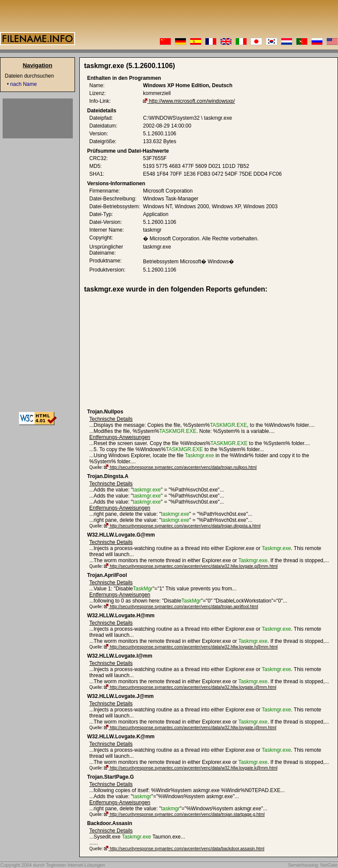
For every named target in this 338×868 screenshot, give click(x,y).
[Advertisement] (154, 351)
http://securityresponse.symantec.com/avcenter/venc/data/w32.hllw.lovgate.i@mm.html (193, 687)
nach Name (24, 84)
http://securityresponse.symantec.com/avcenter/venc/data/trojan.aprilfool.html (184, 607)
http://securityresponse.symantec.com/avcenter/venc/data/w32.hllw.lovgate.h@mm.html (194, 647)
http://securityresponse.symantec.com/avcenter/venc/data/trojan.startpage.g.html (187, 814)
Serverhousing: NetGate (313, 865)
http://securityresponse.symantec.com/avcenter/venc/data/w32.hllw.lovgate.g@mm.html (194, 566)
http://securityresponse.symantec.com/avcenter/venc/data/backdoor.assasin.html (187, 849)
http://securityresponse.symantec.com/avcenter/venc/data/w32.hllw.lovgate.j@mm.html (193, 728)
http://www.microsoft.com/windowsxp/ (192, 101)
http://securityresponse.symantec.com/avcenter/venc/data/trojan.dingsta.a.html (185, 526)
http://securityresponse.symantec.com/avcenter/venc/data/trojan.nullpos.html (183, 467)
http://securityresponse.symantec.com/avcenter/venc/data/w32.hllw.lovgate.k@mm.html (193, 768)
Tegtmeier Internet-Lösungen (75, 865)
